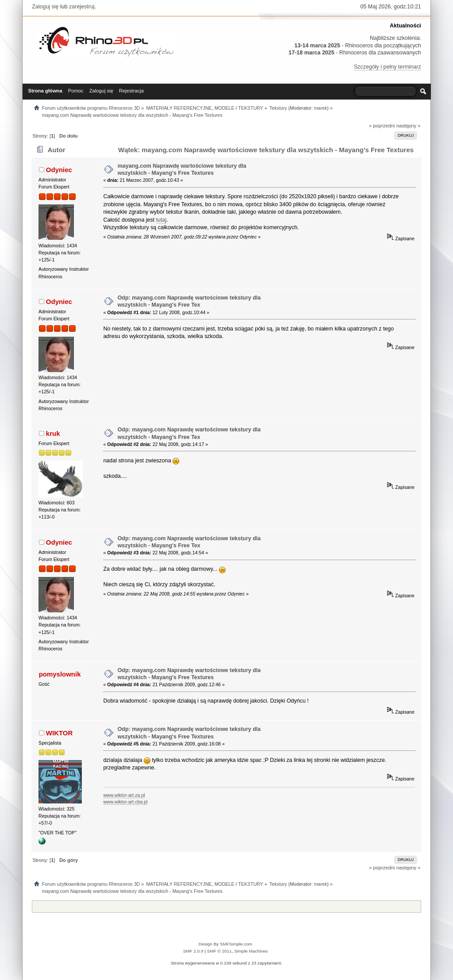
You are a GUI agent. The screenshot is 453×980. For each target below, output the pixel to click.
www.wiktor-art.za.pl (124, 795)
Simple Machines (251, 951)
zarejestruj (82, 7)
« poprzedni (382, 126)
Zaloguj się (45, 7)
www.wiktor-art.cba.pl (125, 802)
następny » (409, 126)
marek (321, 108)
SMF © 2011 (219, 951)
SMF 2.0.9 (193, 951)
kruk (53, 433)
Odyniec (59, 170)
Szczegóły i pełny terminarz (388, 67)
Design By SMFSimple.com (225, 944)
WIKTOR (59, 733)
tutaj (161, 220)
